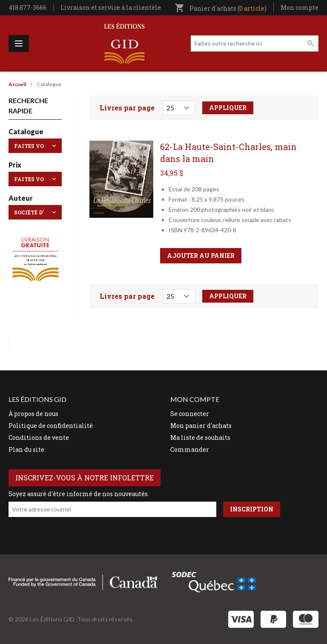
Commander (190, 449)
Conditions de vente (39, 438)
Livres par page (127, 108)
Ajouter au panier (201, 256)
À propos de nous (33, 414)
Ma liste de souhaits (200, 438)
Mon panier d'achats (201, 426)
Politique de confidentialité (51, 426)
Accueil (17, 84)
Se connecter (190, 414)
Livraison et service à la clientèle (111, 7)
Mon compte (300, 7)
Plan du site (26, 449)
